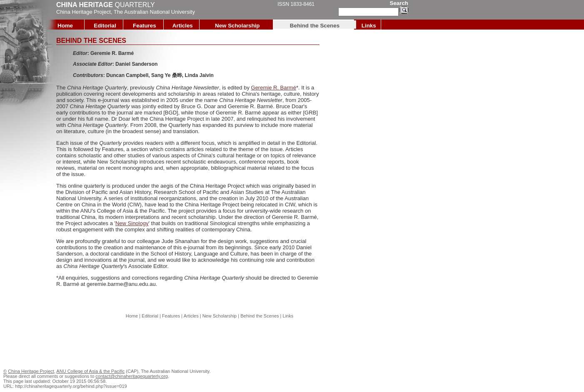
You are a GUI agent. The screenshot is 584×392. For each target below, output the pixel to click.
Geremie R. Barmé (274, 88)
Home (65, 26)
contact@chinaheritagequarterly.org (132, 376)
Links (369, 26)
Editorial (105, 26)
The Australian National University (154, 12)
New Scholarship (237, 26)
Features (145, 26)
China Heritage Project (84, 12)
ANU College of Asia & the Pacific (90, 371)
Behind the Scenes (315, 26)
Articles (183, 26)
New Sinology (132, 223)
